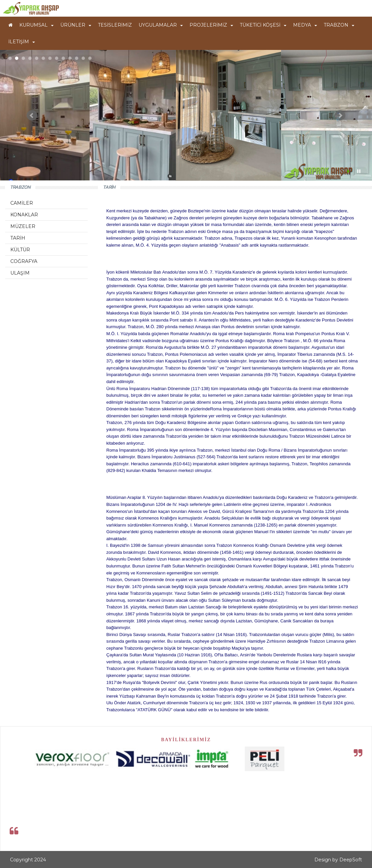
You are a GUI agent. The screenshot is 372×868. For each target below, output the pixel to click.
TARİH (18, 238)
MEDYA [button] (305, 25)
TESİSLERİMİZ (115, 25)
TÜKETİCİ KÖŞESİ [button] (263, 25)
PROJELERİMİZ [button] (211, 25)
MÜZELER (23, 226)
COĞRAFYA (24, 261)
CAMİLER (22, 203)
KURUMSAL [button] (36, 25)
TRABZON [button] (339, 25)
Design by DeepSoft (338, 860)
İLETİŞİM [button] (22, 42)
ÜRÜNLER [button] (76, 25)
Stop (359, 171)
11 (77, 58)
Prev (32, 115)
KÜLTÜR (20, 250)
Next (340, 115)
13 (90, 58)
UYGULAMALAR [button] (161, 25)
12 (83, 58)
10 (70, 58)
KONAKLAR (24, 215)
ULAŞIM (20, 273)
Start (349, 171)
